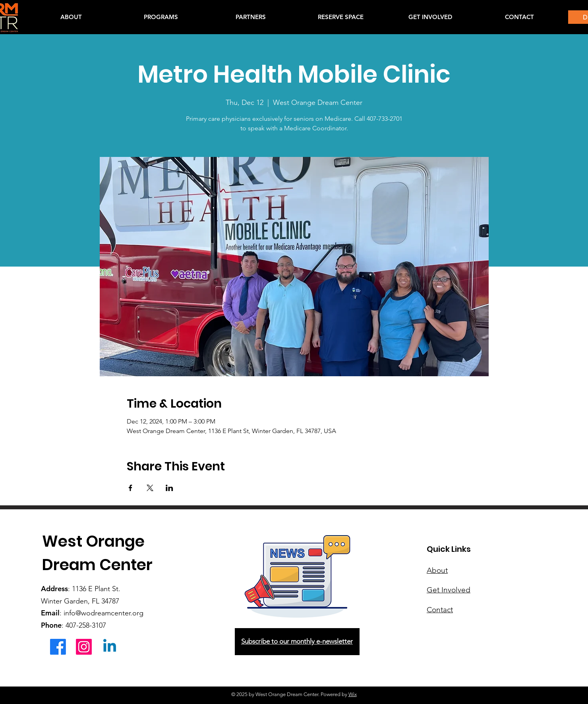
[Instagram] (84, 647)
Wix (353, 694)
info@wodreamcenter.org (103, 613)
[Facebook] (58, 647)
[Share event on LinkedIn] (169, 488)
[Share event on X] (150, 488)
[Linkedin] (110, 647)
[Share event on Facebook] (131, 488)
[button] (161, 17)
